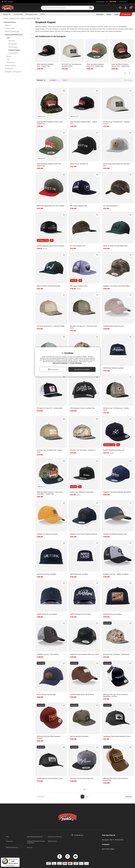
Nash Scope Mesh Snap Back (79, 736)
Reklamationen (52, 841)
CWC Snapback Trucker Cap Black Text (82, 408)
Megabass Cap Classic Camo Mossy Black (117, 286)
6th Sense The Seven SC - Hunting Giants (50, 408)
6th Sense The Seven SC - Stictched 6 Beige (51, 326)
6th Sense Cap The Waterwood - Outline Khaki (49, 451)
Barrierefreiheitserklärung (35, 837)
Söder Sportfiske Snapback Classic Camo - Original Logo (120, 65)
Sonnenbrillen (17, 69)
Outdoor (43, 14)
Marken (109, 14)
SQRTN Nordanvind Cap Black (113, 614)
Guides (116, 14)
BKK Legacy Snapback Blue (79, 206)
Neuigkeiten (100, 14)
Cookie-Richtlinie (76, 363)
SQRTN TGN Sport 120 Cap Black (80, 614)
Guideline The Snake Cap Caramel (47, 534)
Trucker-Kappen (13, 53)
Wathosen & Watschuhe (17, 31)
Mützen (9, 56)
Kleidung (17, 25)
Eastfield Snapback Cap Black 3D (114, 450)
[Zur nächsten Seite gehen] (129, 797)
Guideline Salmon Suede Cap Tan (113, 326)
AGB (7, 837)
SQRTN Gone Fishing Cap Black (46, 574)
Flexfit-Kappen (13, 47)
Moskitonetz (10, 62)
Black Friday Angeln (108, 849)
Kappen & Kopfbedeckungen (28, 18)
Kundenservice (79, 835)
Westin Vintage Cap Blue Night (46, 694)
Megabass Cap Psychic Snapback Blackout (84, 534)
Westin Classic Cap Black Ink (79, 164)
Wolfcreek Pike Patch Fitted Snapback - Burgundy (49, 737)
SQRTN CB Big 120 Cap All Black (47, 614)
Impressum (9, 841)
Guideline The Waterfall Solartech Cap (115, 534)
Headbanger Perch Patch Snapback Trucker (117, 736)
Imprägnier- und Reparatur (13, 72)
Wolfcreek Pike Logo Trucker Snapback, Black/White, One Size (116, 695)
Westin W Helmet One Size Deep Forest (115, 246)
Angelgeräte (7, 14)
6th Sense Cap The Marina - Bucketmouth (116, 654)
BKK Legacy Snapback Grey (79, 286)
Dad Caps (11, 41)
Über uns (30, 847)
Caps (38, 18)
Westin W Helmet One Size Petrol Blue (48, 286)
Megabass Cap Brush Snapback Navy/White (117, 492)
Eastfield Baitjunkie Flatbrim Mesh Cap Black (50, 246)
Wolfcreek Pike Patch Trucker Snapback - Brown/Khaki (116, 779)
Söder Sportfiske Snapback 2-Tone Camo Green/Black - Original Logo (50, 493)
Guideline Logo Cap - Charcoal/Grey (48, 654)
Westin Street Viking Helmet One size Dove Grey (117, 165)
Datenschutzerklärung (55, 837)
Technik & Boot (18, 14)
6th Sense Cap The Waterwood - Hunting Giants (116, 409)
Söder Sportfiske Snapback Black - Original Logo (45, 65)
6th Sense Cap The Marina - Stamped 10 (83, 450)
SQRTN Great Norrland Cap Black (113, 368)
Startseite (6, 18)
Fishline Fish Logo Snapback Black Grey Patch (84, 654)
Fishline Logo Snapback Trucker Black (82, 492)
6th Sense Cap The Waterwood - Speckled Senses (72, 65)
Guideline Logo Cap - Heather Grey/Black (116, 574)
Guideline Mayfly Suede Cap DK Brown (82, 694)
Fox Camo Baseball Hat (110, 206)
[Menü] (18, 859)
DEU (8, 2)
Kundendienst (100, 2)
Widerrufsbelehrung (12, 847)
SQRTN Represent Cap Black (79, 574)
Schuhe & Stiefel (17, 28)
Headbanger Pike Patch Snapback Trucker (50, 778)
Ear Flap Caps (13, 44)
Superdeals (126, 14)
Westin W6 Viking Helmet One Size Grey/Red (51, 206)
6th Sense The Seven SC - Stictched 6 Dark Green (84, 327)
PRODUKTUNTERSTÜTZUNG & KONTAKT (36, 842)
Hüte (18, 59)
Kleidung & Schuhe (31, 14)
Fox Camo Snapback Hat (78, 246)
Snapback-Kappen (14, 50)
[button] (119, 2)
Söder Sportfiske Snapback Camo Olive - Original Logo (95, 65)
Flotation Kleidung (17, 65)
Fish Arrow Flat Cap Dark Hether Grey (82, 778)
